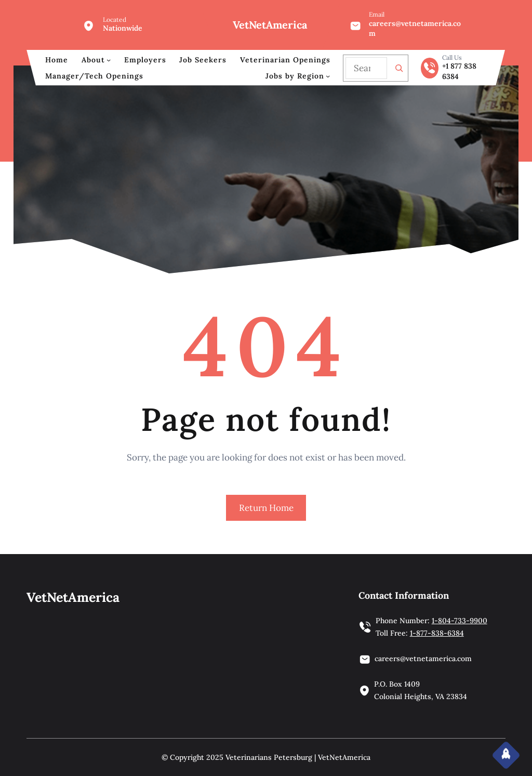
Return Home (266, 508)
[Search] (399, 68)
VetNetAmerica (270, 25)
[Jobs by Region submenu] (328, 76)
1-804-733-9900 (460, 621)
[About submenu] (109, 60)
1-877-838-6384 (437, 633)
